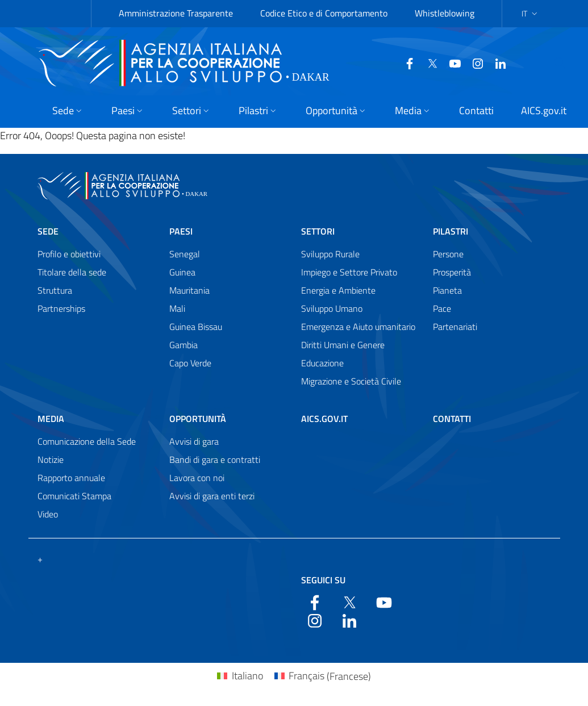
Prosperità (452, 272)
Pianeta (447, 290)
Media (51, 419)
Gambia (184, 345)
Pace (442, 308)
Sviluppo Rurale (330, 254)
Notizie (51, 459)
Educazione (322, 363)
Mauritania (189, 290)
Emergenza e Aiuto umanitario (358, 327)
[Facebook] (405, 62)
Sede (48, 231)
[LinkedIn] (496, 62)
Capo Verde (190, 363)
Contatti (452, 419)
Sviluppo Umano (332, 308)
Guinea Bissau (196, 327)
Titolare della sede (72, 272)
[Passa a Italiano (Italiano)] (240, 676)
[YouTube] (451, 62)
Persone (448, 254)
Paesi (181, 231)
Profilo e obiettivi (69, 254)
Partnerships (61, 308)
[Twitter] (428, 62)
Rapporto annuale (71, 478)
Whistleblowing (445, 13)
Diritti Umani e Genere (343, 345)
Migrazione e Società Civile (351, 381)
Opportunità (198, 419)
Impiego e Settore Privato (349, 272)
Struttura (55, 290)
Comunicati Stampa (74, 496)
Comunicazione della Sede (87, 441)
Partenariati (455, 327)
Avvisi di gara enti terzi (212, 496)
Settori (318, 231)
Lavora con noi (197, 478)
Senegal (185, 254)
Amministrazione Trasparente (176, 13)
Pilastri (451, 231)
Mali (177, 308)
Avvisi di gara (194, 441)
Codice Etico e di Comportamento (324, 13)
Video (48, 514)
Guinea (182, 272)
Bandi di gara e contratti (215, 459)
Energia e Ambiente (338, 290)
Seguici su (323, 580)
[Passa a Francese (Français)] (323, 676)
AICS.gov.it (324, 419)
